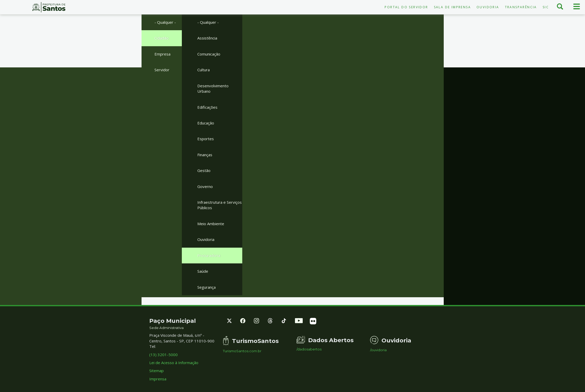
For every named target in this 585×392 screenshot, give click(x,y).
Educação (206, 123)
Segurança (206, 287)
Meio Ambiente (211, 224)
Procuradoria (209, 255)
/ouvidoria (378, 350)
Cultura (204, 70)
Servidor (162, 70)
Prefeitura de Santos (49, 7)
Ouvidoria (488, 7)
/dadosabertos (309, 349)
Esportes (206, 139)
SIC (546, 7)
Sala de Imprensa (452, 7)
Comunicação (209, 54)
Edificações (207, 107)
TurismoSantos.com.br (242, 351)
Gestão (204, 170)
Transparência (521, 7)
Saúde (203, 271)
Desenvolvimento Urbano (213, 88)
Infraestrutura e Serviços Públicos (220, 205)
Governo (205, 186)
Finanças (205, 155)
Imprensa (158, 379)
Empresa (162, 54)
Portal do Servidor (406, 7)
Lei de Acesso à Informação (174, 363)
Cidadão (162, 38)
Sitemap (157, 371)
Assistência (207, 38)
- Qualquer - (165, 22)
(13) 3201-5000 (163, 355)
